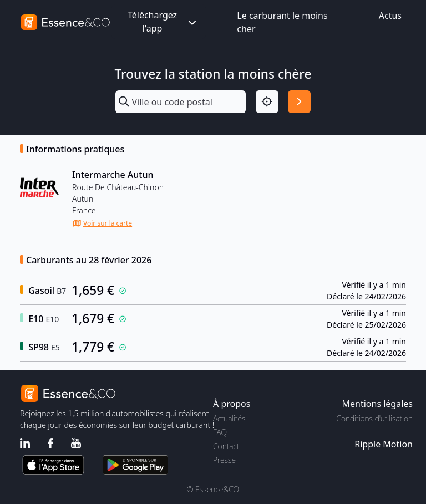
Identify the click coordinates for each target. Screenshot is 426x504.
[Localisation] (267, 102)
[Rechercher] (299, 102)
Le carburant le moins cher (282, 22)
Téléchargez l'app (163, 22)
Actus (390, 16)
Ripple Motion (384, 444)
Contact (226, 446)
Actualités (229, 418)
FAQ (220, 432)
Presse (224, 460)
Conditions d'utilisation (374, 418)
